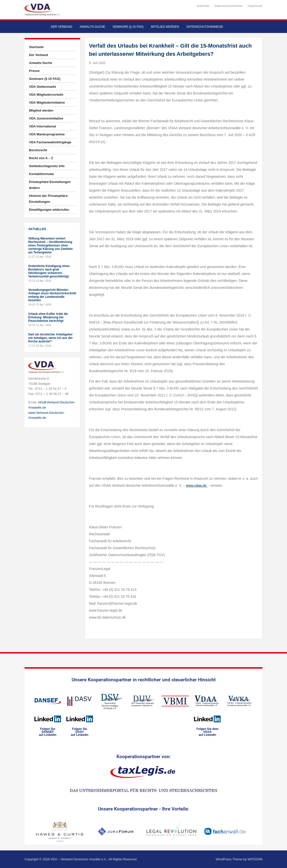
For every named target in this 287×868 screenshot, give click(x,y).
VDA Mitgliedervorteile (46, 95)
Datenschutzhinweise (228, 6)
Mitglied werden (165, 27)
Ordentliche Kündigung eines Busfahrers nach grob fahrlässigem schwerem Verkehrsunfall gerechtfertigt (49, 271)
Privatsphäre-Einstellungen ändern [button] (50, 185)
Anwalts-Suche (93, 27)
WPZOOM (255, 859)
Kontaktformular (42, 174)
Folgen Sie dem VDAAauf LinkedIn (207, 732)
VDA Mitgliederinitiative (47, 103)
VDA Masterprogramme (47, 134)
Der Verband (62, 27)
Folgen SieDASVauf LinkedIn (80, 732)
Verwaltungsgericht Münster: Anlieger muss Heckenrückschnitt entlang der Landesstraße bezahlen (52, 295)
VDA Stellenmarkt (43, 87)
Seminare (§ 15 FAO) (128, 27)
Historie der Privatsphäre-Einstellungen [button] (49, 199)
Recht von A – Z (41, 158)
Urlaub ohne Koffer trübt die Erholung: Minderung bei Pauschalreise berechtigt (48, 317)
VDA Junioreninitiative (46, 118)
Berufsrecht (38, 150)
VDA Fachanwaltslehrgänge (50, 142)
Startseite (203, 6)
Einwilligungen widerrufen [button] (49, 210)
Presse (34, 71)
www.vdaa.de (197, 485)
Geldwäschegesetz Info (47, 166)
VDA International (43, 126)
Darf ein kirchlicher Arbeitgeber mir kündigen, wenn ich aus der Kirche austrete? (50, 338)
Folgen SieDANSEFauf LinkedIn (48, 732)
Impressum (255, 6)
